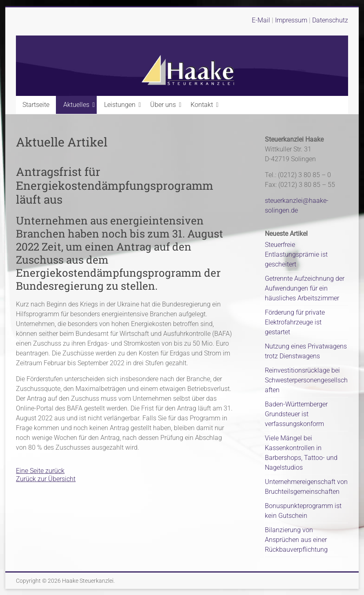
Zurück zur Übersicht (46, 479)
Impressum (292, 20)
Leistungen (120, 105)
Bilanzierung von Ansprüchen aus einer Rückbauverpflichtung (296, 540)
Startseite (36, 105)
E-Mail (261, 20)
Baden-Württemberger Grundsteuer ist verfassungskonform (296, 414)
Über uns (163, 105)
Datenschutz (330, 20)
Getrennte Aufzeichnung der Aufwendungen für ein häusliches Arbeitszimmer (305, 288)
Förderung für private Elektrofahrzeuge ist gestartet (295, 322)
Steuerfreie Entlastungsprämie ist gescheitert (296, 254)
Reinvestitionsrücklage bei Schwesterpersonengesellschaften (306, 380)
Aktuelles (76, 105)
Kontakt (202, 105)
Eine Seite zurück (40, 471)
